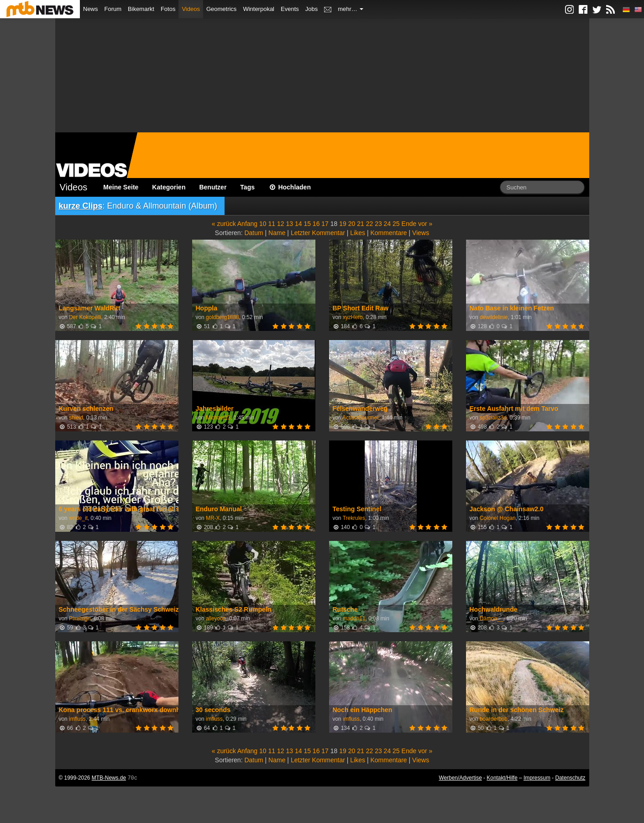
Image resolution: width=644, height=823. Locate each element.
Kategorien (169, 187)
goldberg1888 (223, 317)
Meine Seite (121, 187)
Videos (191, 9)
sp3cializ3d (493, 418)
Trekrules (354, 518)
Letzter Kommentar (318, 233)
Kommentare (388, 233)
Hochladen (290, 187)
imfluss (77, 719)
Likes (358, 233)
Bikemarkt (141, 9)
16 (316, 224)
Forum (113, 9)
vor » (425, 224)
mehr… (351, 9)
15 (307, 224)
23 (378, 224)
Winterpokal (259, 9)
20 (352, 224)
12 (281, 224)
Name (277, 233)
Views (421, 233)
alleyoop (216, 619)
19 (343, 224)
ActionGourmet (360, 418)
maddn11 (354, 619)
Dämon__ (492, 619)
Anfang (247, 224)
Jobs (312, 9)
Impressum (537, 778)
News (91, 9)
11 (272, 224)
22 (370, 224)
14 (298, 224)
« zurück (224, 224)
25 (396, 224)
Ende (409, 224)
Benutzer (213, 187)
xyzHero (353, 317)
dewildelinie (494, 317)
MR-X (213, 518)
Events (290, 9)
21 (361, 224)
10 (263, 224)
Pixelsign (80, 619)
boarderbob (494, 719)
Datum (254, 233)
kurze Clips (81, 206)
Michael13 (218, 418)
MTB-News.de (109, 778)
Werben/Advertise (460, 778)
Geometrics (221, 9)
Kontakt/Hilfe (502, 778)
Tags (247, 187)
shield (76, 418)
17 (325, 224)
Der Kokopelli (85, 317)
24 (387, 224)
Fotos (168, 9)
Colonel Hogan (498, 518)
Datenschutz (570, 778)
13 (289, 224)
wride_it (78, 518)
